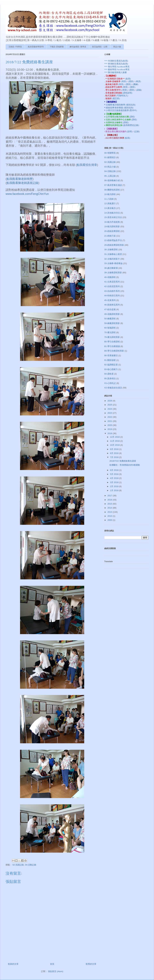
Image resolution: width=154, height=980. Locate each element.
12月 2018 (115, 437)
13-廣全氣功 (110, 208)
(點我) (128, 79)
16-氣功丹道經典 (112, 222)
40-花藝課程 (110, 277)
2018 (110, 433)
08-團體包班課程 (112, 190)
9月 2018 (115, 449)
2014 (110, 508)
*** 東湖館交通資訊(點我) (116, 64)
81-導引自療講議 (112, 346)
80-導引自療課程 (112, 342)
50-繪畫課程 (110, 319)
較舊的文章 (91, 964)
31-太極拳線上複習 (113, 254)
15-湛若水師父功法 (113, 217)
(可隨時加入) (122, 96)
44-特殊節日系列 (112, 296)
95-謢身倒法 (110, 378)
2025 (110, 405)
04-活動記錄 (31, 865)
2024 (110, 409)
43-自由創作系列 (112, 291)
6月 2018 (115, 470)
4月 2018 (115, 478)
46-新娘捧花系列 (112, 305)
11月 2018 (115, 441)
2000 (110, 520)
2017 (110, 496)
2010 (110, 516)
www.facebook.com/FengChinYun (27, 194)
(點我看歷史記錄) (131, 125)
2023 (110, 413)
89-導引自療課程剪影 (114, 351)
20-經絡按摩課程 (112, 231)
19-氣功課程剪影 (112, 226)
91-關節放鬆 (110, 360)
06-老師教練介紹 (112, 180)
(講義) (139, 90)
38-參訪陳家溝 (111, 268)
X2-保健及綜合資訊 (113, 388)
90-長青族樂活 (111, 355)
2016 (110, 500)
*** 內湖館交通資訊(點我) (116, 61)
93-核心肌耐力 (111, 369)
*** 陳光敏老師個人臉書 (116, 72)
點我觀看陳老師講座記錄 (22, 183)
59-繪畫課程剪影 (112, 323)
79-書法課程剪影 (112, 337)
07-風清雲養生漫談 (113, 185)
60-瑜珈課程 (110, 328)
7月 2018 (115, 457)
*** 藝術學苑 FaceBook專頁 (117, 69)
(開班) (131, 81)
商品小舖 (117, 47)
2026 (110, 401)
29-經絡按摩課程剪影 (114, 245)
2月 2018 (115, 486)
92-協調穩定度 (111, 365)
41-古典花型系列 (112, 282)
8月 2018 (115, 453)
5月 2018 (115, 474)
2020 (110, 425)
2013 (110, 512)
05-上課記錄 (110, 176)
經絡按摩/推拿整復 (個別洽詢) (120, 108)
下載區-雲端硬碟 (57, 47)
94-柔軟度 (109, 374)
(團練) (135, 84)
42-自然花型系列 (112, 286)
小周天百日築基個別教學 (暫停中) (121, 110)
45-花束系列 (110, 300)
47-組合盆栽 (110, 309)
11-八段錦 (109, 199)
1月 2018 (115, 490)
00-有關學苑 (110, 153)
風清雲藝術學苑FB (36, 47)
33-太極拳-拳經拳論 (113, 263)
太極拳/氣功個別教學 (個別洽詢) (121, 105)
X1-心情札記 (110, 383)
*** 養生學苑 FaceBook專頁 (117, 67)
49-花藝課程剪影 (112, 314)
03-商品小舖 (110, 167)
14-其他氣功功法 (112, 213)
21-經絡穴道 (110, 236)
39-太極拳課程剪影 (113, 273)
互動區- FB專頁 (15, 47)
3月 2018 (115, 482)
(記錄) (137, 131)
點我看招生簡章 (87, 165)
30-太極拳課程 (111, 250)
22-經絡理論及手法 (113, 240)
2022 (110, 417)
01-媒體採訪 (110, 157)
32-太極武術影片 (112, 259)
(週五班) (116, 98)
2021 (110, 421)
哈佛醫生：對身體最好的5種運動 (125, 465)
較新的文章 (13, 964)
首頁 (52, 964)
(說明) (130, 131)
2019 (110, 429)
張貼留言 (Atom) (56, 971)
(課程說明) (127, 93)
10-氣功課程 (110, 194)
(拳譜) (138, 81)
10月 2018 (115, 445)
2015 (110, 504)
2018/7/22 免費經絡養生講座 (123, 461)
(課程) (132, 117)
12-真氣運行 (110, 203)
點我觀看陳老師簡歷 (20, 179)
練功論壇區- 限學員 (78, 47)
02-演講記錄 (18, 865)
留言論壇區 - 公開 (100, 47)
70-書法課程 (110, 332)
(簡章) (124, 81)
